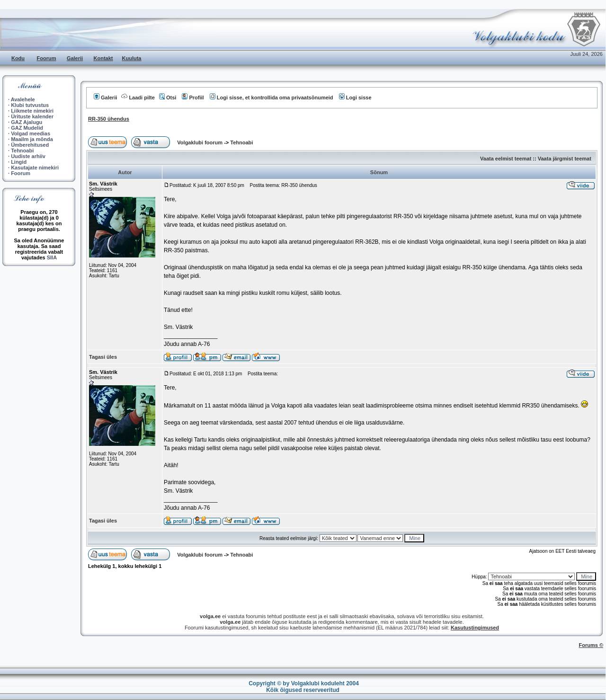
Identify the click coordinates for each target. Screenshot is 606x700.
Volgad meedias (31, 133)
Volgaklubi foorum (201, 142)
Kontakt (103, 58)
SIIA (52, 257)
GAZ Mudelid (27, 128)
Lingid (19, 162)
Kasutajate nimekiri (35, 168)
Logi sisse (355, 97)
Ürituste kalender (32, 116)
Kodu (18, 58)
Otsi (168, 97)
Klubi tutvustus (30, 105)
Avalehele (23, 99)
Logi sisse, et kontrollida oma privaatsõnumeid (272, 97)
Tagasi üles (103, 357)
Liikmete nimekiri (32, 111)
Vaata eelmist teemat (506, 159)
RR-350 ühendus (109, 119)
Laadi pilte (138, 97)
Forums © (591, 645)
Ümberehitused (30, 145)
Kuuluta (132, 58)
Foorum (47, 58)
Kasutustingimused (475, 628)
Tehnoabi (22, 151)
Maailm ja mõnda (32, 139)
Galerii (75, 58)
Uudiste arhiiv (28, 156)
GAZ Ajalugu (27, 122)
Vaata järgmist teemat (565, 159)
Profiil (193, 97)
